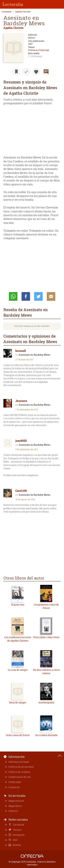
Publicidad (15, 782)
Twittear (38, 296)
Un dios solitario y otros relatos (46, 672)
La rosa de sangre (18, 670)
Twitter (17, 830)
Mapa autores (16, 801)
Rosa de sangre (18, 702)
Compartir (26, 296)
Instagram (18, 835)
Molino (32, 38)
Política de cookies (19, 772)
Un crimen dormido (46, 735)
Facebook (18, 825)
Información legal (19, 762)
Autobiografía (46, 702)
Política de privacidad (21, 767)
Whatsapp (13, 296)
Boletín (17, 845)
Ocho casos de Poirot (18, 735)
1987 (30, 44)
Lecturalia (7, 12)
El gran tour (18, 605)
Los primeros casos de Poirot (46, 606)
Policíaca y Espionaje (39, 50)
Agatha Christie (23, 12)
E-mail (51, 296)
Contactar (14, 787)
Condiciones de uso (20, 777)
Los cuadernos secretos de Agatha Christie (18, 639)
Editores (13, 811)
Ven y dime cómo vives (46, 637)
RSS (15, 840)
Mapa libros (15, 806)
